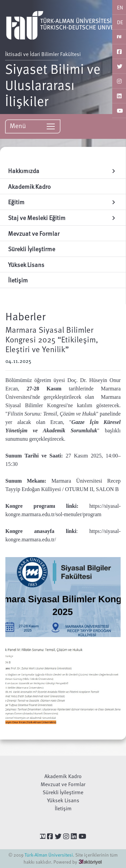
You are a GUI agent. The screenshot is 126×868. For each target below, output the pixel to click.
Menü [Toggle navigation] (33, 126)
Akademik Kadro (63, 776)
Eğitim (63, 202)
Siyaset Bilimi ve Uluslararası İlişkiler (53, 85)
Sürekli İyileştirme (63, 792)
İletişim (63, 808)
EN (120, 7)
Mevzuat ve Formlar (63, 784)
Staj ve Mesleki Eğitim (63, 218)
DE (120, 22)
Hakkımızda (63, 171)
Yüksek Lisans (63, 800)
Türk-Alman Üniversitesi (49, 855)
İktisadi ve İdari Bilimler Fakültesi (43, 54)
